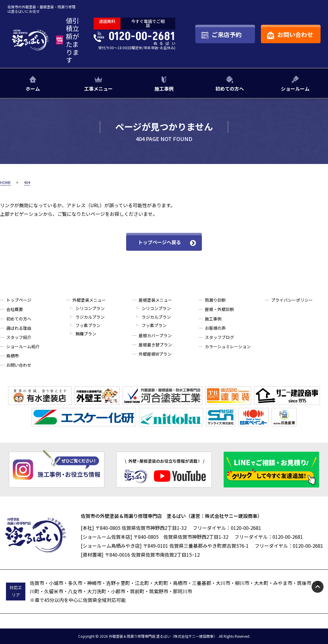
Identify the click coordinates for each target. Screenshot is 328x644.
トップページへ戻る (160, 242)
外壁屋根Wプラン (155, 354)
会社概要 (15, 309)
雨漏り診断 (215, 300)
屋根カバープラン (155, 335)
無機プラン (86, 334)
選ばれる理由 (19, 328)
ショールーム (295, 89)
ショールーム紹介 (23, 346)
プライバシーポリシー (292, 300)
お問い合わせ (19, 365)
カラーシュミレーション (228, 346)
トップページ (19, 300)
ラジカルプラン (90, 317)
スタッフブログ (219, 337)
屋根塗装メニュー (155, 300)
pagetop (318, 587)
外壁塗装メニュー (89, 300)
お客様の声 (215, 328)
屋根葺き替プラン (155, 345)
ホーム (33, 89)
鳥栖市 (13, 356)
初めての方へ (230, 89)
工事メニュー (98, 89)
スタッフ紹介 (19, 337)
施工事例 (164, 89)
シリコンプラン (90, 308)
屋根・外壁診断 (219, 309)
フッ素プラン (88, 325)
